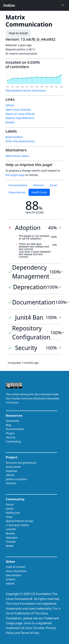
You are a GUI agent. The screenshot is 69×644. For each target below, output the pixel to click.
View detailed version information (26, 91)
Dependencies (17, 192)
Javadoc (10, 122)
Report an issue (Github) (20, 114)
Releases (38, 185)
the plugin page (15, 175)
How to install (18, 33)
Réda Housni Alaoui (17, 156)
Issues (53, 185)
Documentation (18, 185)
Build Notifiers (14, 137)
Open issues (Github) (18, 110)
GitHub (10, 105)
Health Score (39, 192)
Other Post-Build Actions (20, 141)
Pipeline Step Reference (20, 118)
